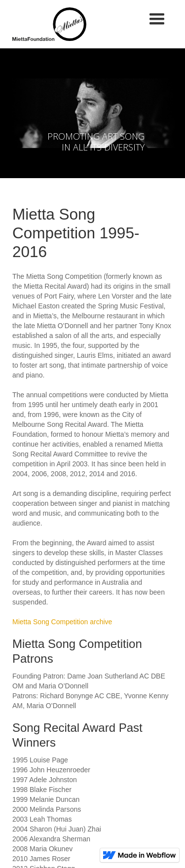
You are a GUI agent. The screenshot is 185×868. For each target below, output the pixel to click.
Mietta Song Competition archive (62, 622)
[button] (157, 19)
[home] (47, 24)
